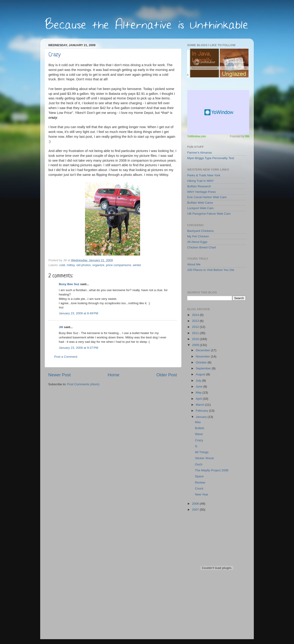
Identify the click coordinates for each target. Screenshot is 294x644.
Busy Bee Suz (69, 284)
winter (137, 265)
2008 (196, 504)
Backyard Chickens (201, 231)
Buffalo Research (199, 186)
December (203, 350)
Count (199, 488)
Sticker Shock (205, 458)
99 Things (202, 452)
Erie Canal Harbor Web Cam (207, 197)
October (202, 362)
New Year (202, 494)
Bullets (200, 428)
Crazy (55, 55)
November (203, 356)
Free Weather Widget (219, 112)
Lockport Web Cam (200, 208)
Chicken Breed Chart (202, 247)
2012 (196, 327)
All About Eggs (197, 242)
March (200, 405)
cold (62, 265)
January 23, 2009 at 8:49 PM (79, 313)
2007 (196, 510)
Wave (199, 434)
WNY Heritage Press (201, 192)
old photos (83, 265)
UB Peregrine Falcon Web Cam (209, 214)
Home (113, 375)
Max (198, 422)
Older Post (167, 375)
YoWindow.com (197, 136)
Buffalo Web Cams (200, 203)
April (199, 399)
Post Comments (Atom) (83, 384)
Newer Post (59, 375)
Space (199, 476)
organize (98, 265)
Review (200, 482)
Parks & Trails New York (204, 175)
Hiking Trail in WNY (201, 181)
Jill (61, 327)
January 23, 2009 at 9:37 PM (79, 348)
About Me (194, 264)
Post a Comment (66, 357)
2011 (196, 333)
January (202, 417)
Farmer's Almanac (200, 153)
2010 (196, 339)
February (202, 411)
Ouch (199, 464)
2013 (196, 321)
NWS (248, 136)
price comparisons (119, 265)
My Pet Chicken (198, 236)
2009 (196, 345)
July (199, 381)
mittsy (71, 265)
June (199, 387)
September (204, 368)
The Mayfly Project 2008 (212, 470)
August (201, 374)
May (199, 392)
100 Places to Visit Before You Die (211, 270)
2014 (196, 315)
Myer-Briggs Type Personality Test (211, 158)
